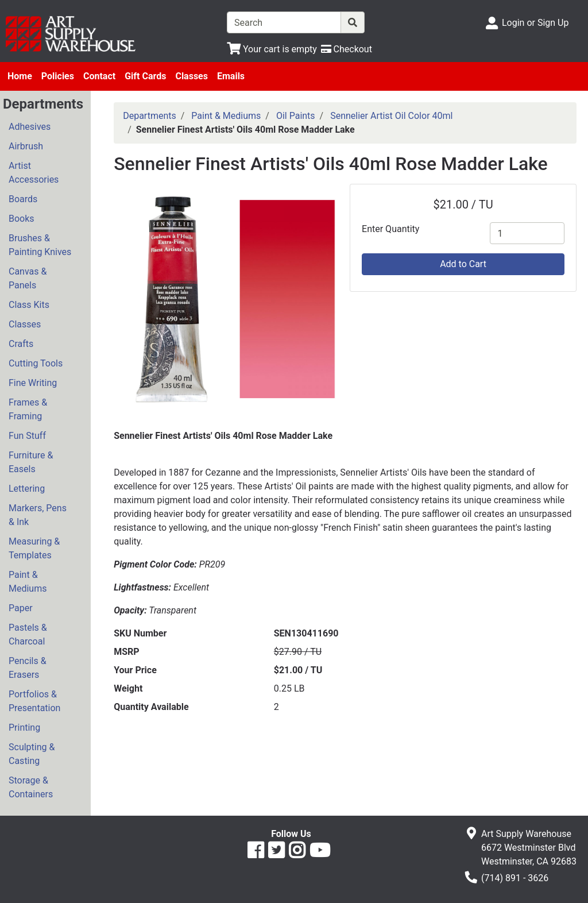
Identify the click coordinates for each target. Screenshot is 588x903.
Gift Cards (145, 76)
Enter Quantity (390, 229)
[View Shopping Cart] (272, 49)
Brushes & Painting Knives (40, 245)
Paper (21, 608)
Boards (23, 199)
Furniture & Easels (31, 462)
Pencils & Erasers (28, 668)
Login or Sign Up (535, 23)
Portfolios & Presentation (34, 701)
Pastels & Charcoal (28, 634)
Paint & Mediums (28, 582)
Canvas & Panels (28, 278)
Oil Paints (296, 116)
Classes (192, 76)
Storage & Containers (31, 787)
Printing (24, 728)
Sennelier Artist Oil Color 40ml (391, 116)
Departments (150, 116)
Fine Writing (33, 383)
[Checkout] (347, 49)
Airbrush (26, 146)
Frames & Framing (28, 409)
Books (22, 219)
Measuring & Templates (34, 548)
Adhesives (30, 127)
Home (20, 76)
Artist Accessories (34, 173)
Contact (99, 76)
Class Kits (29, 305)
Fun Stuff (27, 436)
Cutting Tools (36, 363)
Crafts (21, 344)
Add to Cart (463, 264)
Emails (231, 76)
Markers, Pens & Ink (38, 515)
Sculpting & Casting (32, 754)
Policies (58, 76)
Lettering (27, 489)
